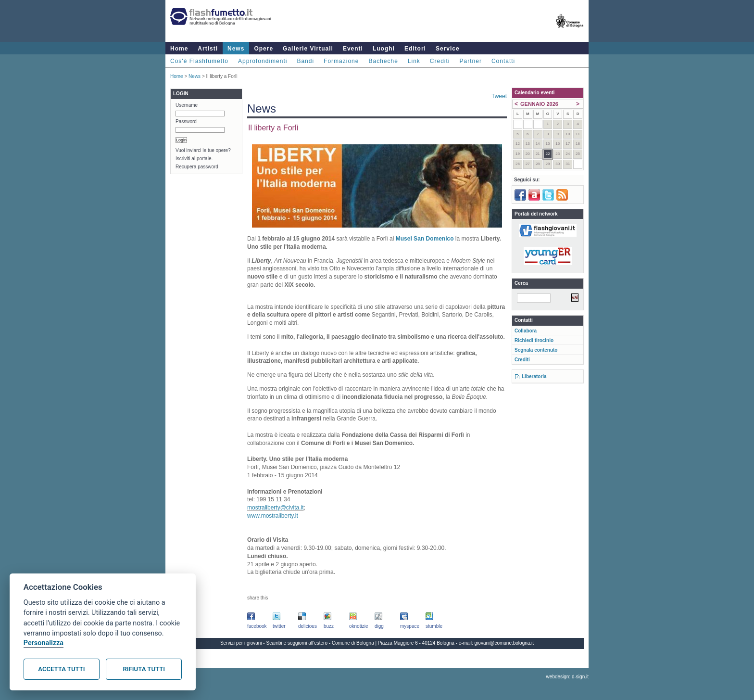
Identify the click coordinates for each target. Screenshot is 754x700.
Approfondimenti (263, 61)
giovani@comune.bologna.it (504, 643)
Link (414, 61)
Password (186, 121)
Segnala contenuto (536, 350)
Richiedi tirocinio (534, 340)
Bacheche (383, 61)
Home (179, 49)
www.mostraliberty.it (273, 516)
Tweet (499, 96)
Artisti (208, 49)
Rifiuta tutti (144, 669)
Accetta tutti (61, 669)
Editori (415, 49)
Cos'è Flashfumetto (199, 61)
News (236, 49)
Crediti (440, 61)
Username (187, 105)
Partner (471, 61)
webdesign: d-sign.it (567, 677)
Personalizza (44, 643)
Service (448, 49)
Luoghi (384, 49)
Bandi (305, 61)
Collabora (526, 331)
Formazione (341, 61)
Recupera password (197, 167)
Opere (264, 49)
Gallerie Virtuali (308, 49)
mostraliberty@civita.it (276, 508)
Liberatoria (534, 376)
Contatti (503, 61)
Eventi (353, 49)
